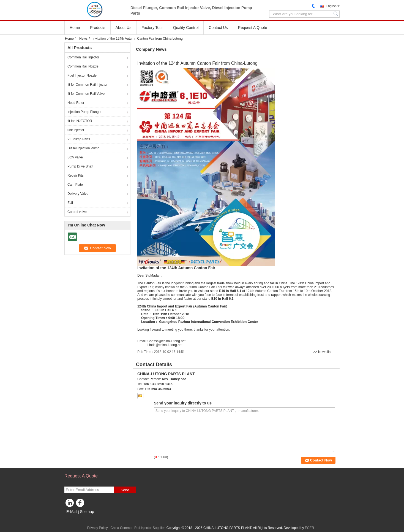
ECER (309, 528)
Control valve (77, 212)
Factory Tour (152, 28)
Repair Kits (76, 175)
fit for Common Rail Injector (87, 85)
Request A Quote (253, 28)
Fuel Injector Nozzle (82, 75)
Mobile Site (74, 519)
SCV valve (75, 157)
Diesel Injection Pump (83, 148)
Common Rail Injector (83, 57)
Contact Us (218, 28)
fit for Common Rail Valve (86, 94)
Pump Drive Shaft (80, 166)
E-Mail (72, 512)
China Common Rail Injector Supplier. (138, 528)
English (331, 6)
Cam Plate (75, 185)
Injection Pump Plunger (84, 112)
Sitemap (87, 512)
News (83, 39)
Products (98, 28)
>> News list (322, 352)
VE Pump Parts (79, 139)
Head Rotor (76, 103)
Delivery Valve (78, 194)
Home (75, 28)
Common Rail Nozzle (83, 66)
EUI (70, 203)
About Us (124, 28)
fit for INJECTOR (80, 121)
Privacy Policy (98, 528)
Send (125, 490)
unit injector (76, 130)
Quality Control (186, 28)
